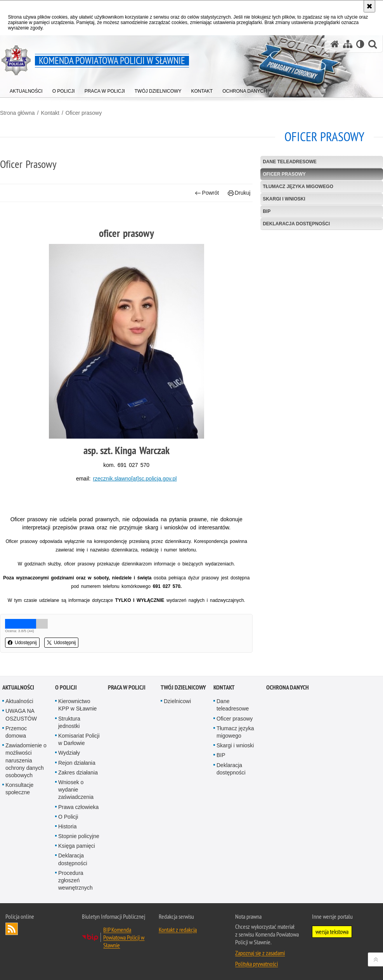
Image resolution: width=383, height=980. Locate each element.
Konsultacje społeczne (19, 789)
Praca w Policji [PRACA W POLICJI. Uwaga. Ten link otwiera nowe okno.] (127, 687)
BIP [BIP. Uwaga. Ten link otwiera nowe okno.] (267, 211)
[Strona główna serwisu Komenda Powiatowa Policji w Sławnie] (335, 44)
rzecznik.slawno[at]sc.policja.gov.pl (135, 479)
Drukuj (239, 193)
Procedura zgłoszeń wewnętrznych (75, 880)
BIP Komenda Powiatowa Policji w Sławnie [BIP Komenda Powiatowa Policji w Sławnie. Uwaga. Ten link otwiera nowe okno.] (124, 937)
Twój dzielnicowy (183, 687)
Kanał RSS (12, 929)
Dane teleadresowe (290, 162)
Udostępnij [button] (22, 643)
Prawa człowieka (78, 807)
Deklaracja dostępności (296, 224)
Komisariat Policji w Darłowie (79, 739)
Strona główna (17, 113)
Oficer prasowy (84, 113)
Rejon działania (77, 763)
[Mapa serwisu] (348, 44)
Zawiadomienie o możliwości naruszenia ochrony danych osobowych (26, 760)
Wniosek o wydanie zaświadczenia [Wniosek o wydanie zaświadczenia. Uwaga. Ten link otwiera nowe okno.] (76, 790)
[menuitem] (26, 89)
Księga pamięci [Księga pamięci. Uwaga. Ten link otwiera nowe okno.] (77, 846)
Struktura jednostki (69, 722)
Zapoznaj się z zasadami (260, 953)
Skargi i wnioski (284, 199)
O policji (66, 687)
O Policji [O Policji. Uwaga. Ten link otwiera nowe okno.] (68, 817)
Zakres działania (78, 773)
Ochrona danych (288, 687)
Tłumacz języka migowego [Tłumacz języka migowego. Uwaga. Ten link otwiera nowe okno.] (235, 732)
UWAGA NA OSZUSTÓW (21, 715)
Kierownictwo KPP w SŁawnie (77, 705)
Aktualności (18, 687)
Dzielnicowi (177, 701)
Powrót (207, 193)
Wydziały (69, 753)
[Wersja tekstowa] (360, 44)
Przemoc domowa (16, 732)
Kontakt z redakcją (178, 930)
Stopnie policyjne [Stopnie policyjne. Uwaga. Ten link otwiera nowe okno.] (79, 836)
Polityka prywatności (256, 964)
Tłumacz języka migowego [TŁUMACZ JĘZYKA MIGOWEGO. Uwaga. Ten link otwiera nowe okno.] (298, 187)
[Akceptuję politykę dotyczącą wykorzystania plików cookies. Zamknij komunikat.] (369, 6)
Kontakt (50, 113)
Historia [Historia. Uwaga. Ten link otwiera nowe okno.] (67, 826)
